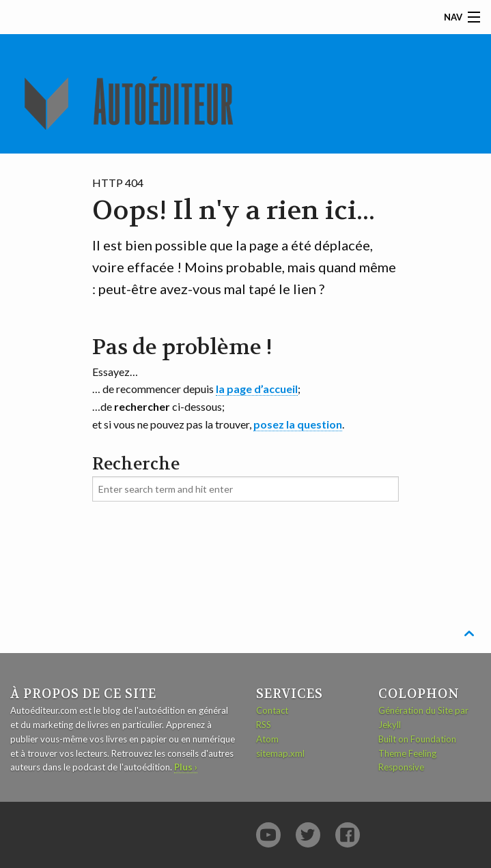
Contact (272, 710)
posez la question (298, 424)
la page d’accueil (257, 389)
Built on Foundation (417, 739)
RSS (264, 725)
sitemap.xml (280, 753)
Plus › (186, 767)
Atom (267, 739)
